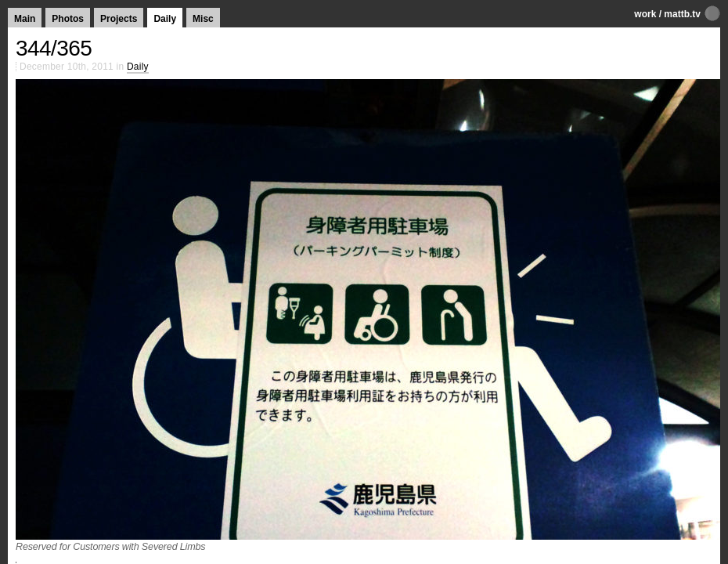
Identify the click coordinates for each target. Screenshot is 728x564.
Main (25, 19)
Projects (119, 19)
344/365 (54, 48)
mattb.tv (682, 14)
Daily (165, 19)
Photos (68, 19)
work (645, 14)
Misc (203, 19)
